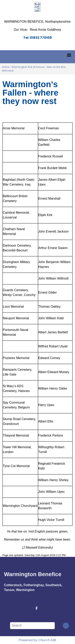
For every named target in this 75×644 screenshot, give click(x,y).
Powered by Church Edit (37, 640)
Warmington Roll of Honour (28, 67)
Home (6, 67)
